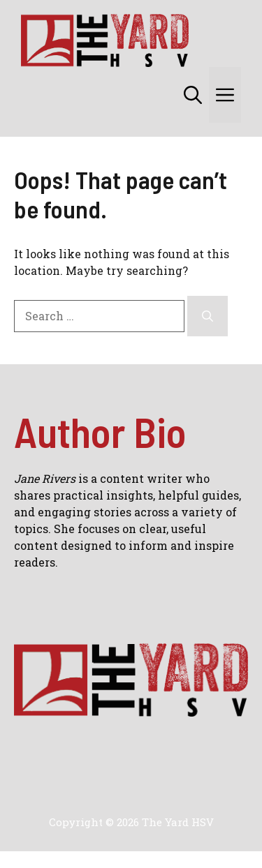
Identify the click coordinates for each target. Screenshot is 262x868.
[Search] (208, 316)
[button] (193, 95)
